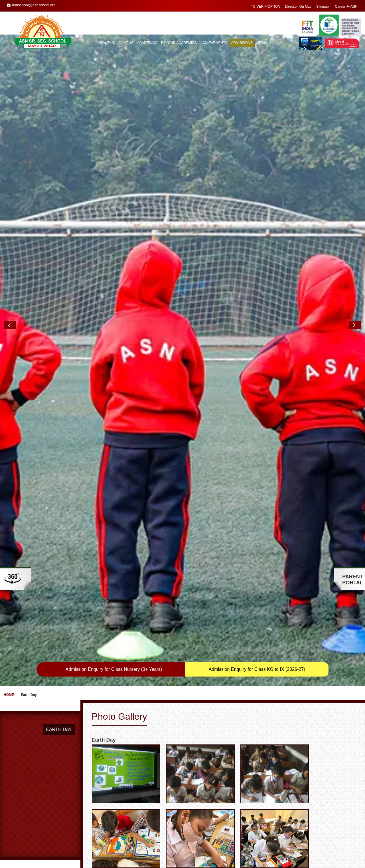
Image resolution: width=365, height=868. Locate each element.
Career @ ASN (346, 7)
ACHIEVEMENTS (214, 43)
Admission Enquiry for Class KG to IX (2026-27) (257, 669)
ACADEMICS (147, 43)
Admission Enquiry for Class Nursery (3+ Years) (114, 669)
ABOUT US (106, 43)
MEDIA (262, 43)
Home (9, 695)
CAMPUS (126, 43)
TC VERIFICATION (265, 7)
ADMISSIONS (242, 43)
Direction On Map (298, 7)
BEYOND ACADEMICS (179, 43)
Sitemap (323, 7)
